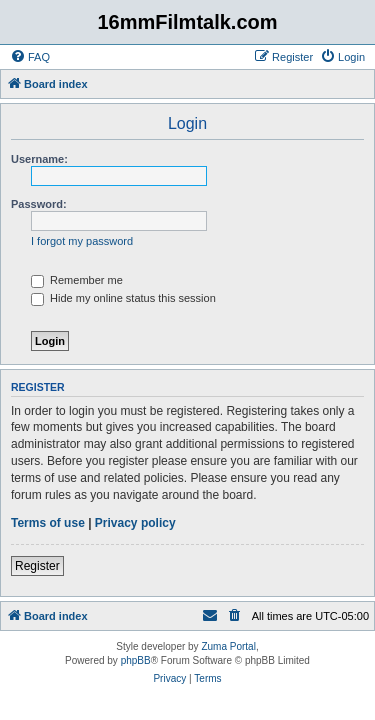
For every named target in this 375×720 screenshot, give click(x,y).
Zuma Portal (228, 646)
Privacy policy (135, 523)
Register (37, 566)
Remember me (77, 280)
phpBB (136, 660)
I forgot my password (82, 241)
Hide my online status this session (123, 298)
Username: (39, 159)
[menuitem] (30, 57)
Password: (39, 204)
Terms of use (48, 523)
